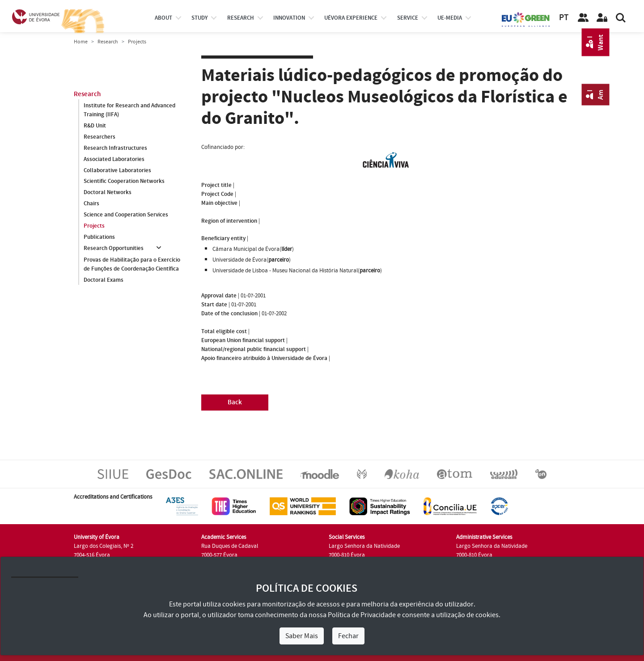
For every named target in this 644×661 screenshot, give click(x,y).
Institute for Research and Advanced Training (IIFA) (129, 110)
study (199, 18)
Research (108, 42)
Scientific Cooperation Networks (124, 182)
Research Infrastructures (115, 148)
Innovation (289, 18)
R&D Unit (95, 126)
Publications (99, 237)
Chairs (91, 204)
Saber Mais (302, 636)
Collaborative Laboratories (117, 170)
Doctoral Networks (108, 193)
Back (235, 402)
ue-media (450, 18)
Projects (94, 226)
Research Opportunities (114, 249)
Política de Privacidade (362, 615)
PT (564, 18)
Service (408, 18)
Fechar (348, 636)
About (163, 18)
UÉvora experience (351, 18)
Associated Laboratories (114, 159)
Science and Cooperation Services (126, 215)
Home (81, 42)
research (241, 18)
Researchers (100, 137)
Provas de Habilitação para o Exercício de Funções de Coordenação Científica (132, 264)
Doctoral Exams (104, 280)
